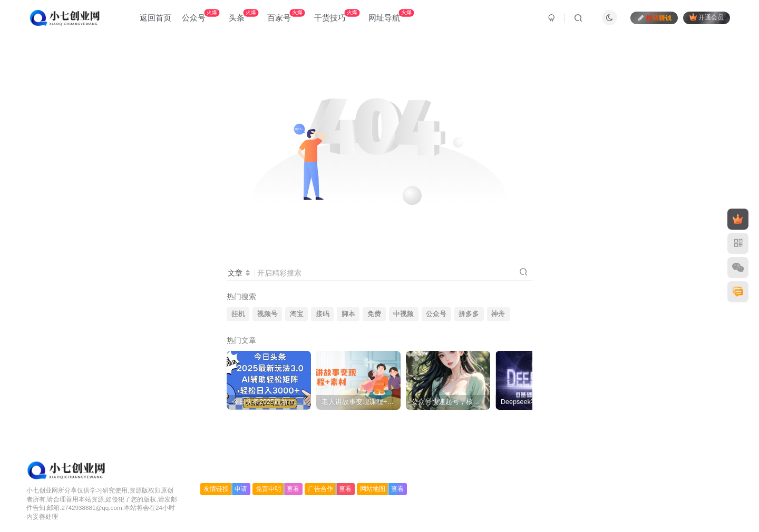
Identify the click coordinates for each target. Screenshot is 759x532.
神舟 (498, 314)
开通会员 (707, 17)
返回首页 (155, 18)
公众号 (201, 16)
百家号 (286, 16)
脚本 (348, 314)
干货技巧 (337, 16)
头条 (244, 16)
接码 (323, 314)
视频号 (267, 314)
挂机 (238, 314)
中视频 (403, 314)
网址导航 (391, 16)
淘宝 (297, 314)
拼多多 (469, 314)
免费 (374, 314)
